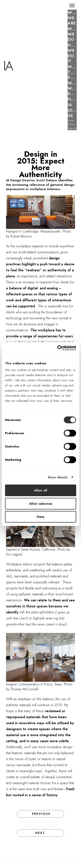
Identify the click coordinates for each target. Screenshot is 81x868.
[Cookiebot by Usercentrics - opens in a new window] (58, 348)
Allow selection (41, 504)
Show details (58, 477)
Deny (40, 517)
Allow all (40, 490)
